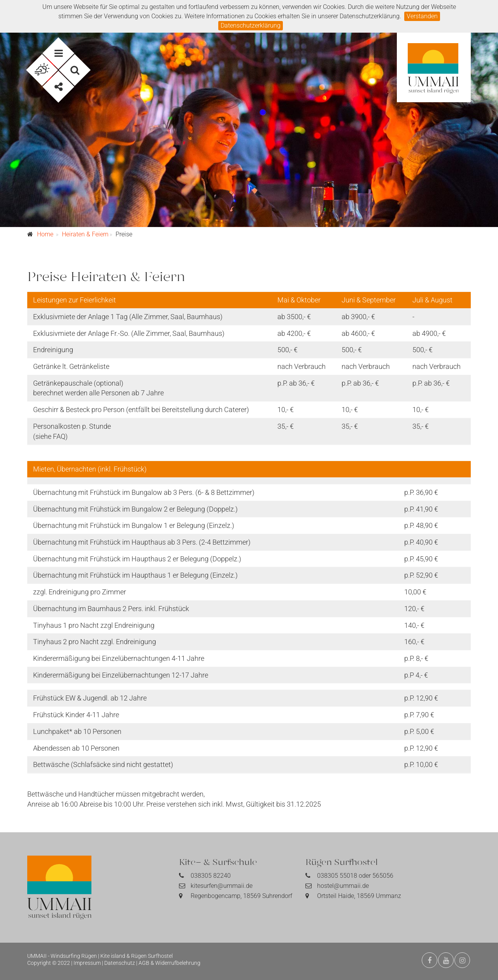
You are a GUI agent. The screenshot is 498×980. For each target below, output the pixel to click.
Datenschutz (120, 963)
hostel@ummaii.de (343, 886)
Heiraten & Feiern (85, 234)
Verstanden (422, 16)
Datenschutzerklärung (251, 25)
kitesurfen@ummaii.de (222, 886)
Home (45, 234)
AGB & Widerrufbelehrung (169, 963)
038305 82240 (211, 876)
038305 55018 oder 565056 (355, 876)
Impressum (87, 963)
